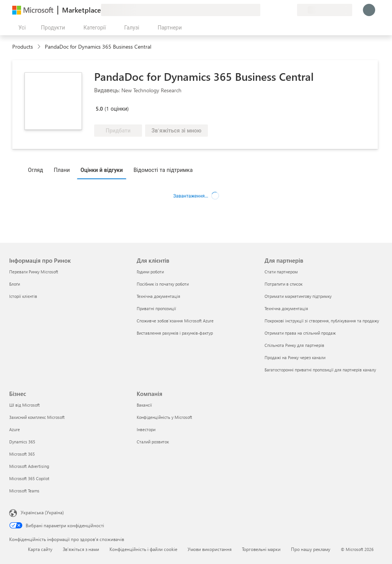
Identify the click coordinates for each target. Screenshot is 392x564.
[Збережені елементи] (282, 10)
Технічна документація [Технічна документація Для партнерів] (286, 308)
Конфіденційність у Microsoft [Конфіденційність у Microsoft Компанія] (164, 417)
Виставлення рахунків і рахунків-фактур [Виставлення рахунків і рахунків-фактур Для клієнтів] (175, 333)
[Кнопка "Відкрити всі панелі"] (20, 28)
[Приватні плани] (291, 10)
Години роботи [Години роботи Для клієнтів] (150, 272)
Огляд (35, 170)
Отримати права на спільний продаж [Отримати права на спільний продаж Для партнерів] (300, 333)
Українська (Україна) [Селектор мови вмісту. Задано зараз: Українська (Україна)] (42, 512)
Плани (62, 170)
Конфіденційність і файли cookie (143, 549)
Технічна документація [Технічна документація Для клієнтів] (158, 296)
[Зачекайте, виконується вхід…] (369, 10)
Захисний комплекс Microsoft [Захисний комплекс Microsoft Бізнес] (37, 417)
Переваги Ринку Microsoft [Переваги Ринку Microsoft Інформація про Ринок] (34, 272)
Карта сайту (40, 549)
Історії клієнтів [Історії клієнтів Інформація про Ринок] (23, 296)
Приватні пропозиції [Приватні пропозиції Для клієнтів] (156, 308)
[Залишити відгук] (263, 10)
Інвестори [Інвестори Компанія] (146, 429)
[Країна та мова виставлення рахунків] (325, 10)
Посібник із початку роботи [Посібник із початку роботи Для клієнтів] (163, 284)
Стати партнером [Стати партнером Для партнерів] (281, 272)
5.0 (99, 109)
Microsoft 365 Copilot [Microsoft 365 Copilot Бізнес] (29, 478)
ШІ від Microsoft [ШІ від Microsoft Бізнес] (24, 405)
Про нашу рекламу (311, 549)
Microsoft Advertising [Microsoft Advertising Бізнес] (29, 466)
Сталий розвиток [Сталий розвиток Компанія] (153, 442)
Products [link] (23, 47)
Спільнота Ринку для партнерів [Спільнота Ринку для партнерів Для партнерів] (294, 345)
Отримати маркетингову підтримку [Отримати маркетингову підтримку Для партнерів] (298, 296)
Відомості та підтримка (163, 170)
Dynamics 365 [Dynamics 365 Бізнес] (22, 442)
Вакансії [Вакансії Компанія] (144, 405)
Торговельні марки (261, 549)
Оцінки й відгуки (101, 170)
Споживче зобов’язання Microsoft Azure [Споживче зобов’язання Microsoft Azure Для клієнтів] (175, 321)
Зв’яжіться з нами (81, 549)
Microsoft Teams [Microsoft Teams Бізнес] (24, 491)
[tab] (37, 170)
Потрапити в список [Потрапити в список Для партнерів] (283, 284)
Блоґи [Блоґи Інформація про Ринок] (15, 284)
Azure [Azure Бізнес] (15, 429)
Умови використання (210, 549)
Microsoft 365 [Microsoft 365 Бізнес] (22, 454)
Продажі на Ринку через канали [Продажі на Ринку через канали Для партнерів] (295, 357)
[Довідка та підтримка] (273, 10)
